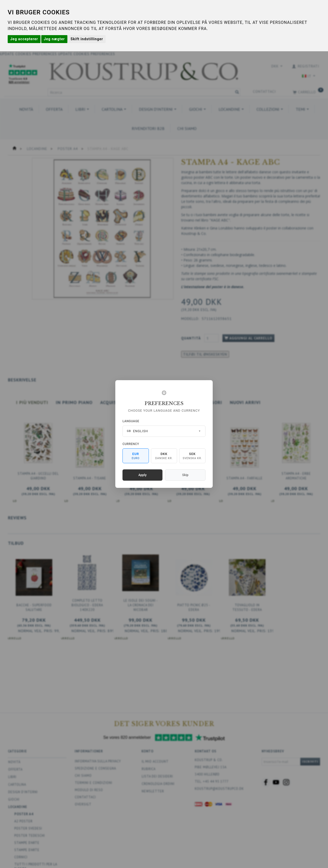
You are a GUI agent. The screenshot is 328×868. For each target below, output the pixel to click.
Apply (142, 475)
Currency (131, 444)
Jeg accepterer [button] (24, 39)
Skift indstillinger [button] (87, 39)
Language (131, 421)
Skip (185, 475)
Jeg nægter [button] (54, 39)
